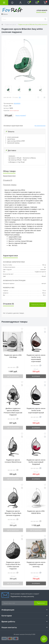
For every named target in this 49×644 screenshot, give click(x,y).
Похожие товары (10, 185)
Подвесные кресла (11, 24)
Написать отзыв (38, 305)
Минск (5, 14)
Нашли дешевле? (21, 115)
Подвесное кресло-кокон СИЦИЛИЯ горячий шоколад (36, 564)
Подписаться (41, 603)
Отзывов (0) (8, 180)
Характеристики (9, 176)
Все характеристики (40, 126)
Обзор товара (9, 171)
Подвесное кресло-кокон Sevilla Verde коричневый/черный (36, 410)
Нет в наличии (13, 376)
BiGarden (17, 103)
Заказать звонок (41, 12)
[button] (20, 3)
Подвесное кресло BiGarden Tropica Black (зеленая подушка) (13, 513)
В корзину (36, 376)
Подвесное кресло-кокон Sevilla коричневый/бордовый (36, 462)
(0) (20, 97)
